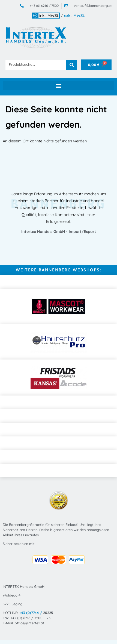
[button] (58, 86)
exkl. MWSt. (75, 16)
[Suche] (72, 65)
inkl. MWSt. (49, 16)
